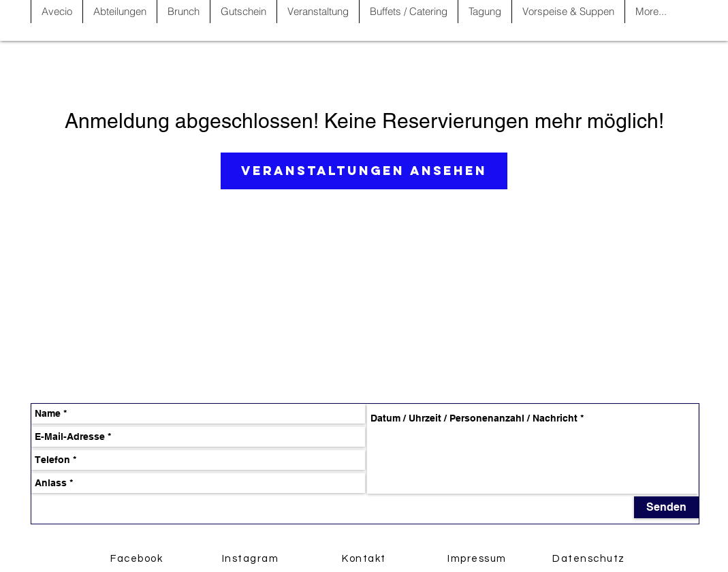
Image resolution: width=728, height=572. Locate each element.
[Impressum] (479, 558)
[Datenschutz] (590, 558)
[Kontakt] (366, 558)
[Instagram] (252, 558)
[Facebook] (138, 558)
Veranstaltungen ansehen (364, 171)
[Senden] (666, 507)
